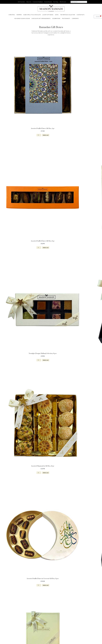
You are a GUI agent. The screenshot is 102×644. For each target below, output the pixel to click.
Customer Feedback (38, 2)
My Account (63, 2)
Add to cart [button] (46, 135)
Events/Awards (48, 2)
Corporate (75, 18)
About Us (29, 2)
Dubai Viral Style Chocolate (32, 15)
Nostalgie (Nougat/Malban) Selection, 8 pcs (43, 354)
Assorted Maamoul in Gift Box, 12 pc (43, 466)
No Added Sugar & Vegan (22, 18)
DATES (57, 15)
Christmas (12, 15)
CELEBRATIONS (56, 18)
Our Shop (56, 2)
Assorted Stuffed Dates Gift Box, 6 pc (43, 241)
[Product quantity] (39, 135)
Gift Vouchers (21, 2)
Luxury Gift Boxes (48, 15)
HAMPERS (19, 15)
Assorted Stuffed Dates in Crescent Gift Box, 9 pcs (43, 579)
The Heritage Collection (68, 15)
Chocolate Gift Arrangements (41, 18)
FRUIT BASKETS (66, 18)
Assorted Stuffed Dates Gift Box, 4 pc (43, 128)
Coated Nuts (81, 15)
